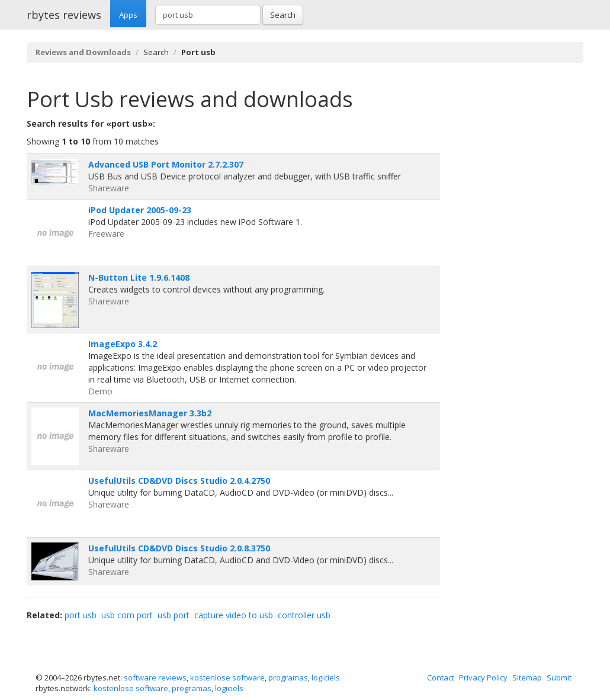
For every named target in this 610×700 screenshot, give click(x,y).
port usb (81, 615)
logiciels (326, 677)
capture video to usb (234, 615)
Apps (128, 15)
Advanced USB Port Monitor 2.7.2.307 (166, 164)
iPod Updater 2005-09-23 (140, 210)
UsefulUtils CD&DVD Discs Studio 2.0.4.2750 (179, 481)
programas (288, 677)
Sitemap (527, 677)
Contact (441, 677)
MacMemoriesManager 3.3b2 (150, 413)
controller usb (304, 615)
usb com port (127, 615)
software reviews (155, 677)
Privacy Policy (483, 677)
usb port (174, 615)
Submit (559, 677)
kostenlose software (227, 677)
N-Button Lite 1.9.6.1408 (139, 277)
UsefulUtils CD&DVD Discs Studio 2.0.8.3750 (179, 548)
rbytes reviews (64, 15)
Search (283, 15)
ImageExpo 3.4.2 (123, 344)
